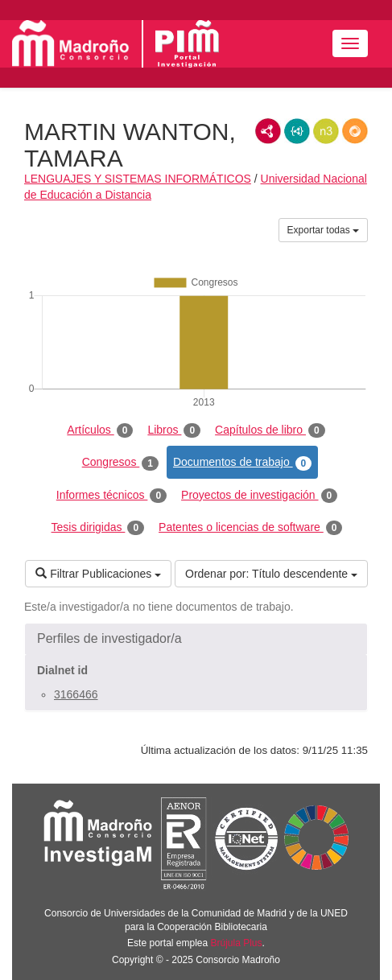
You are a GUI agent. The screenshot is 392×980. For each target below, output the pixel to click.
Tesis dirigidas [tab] (98, 528)
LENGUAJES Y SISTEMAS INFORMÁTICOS (138, 179)
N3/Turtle (326, 131)
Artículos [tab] (100, 430)
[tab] (196, 639)
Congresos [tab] (120, 463)
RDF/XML (268, 131)
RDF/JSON (355, 131)
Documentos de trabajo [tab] (242, 463)
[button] (196, 639)
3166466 (76, 694)
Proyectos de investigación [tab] (259, 496)
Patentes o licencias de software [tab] (250, 528)
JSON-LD (297, 131)
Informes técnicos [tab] (111, 496)
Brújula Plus (237, 943)
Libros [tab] (174, 430)
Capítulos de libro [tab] (270, 430)
